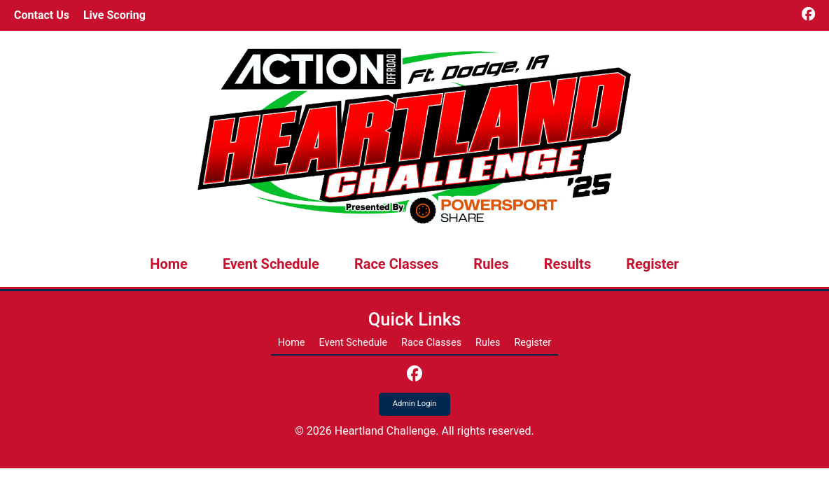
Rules (491, 264)
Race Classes (396, 264)
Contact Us (42, 15)
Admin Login (415, 404)
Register (653, 264)
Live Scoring (114, 15)
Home (169, 264)
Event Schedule (271, 264)
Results (567, 264)
